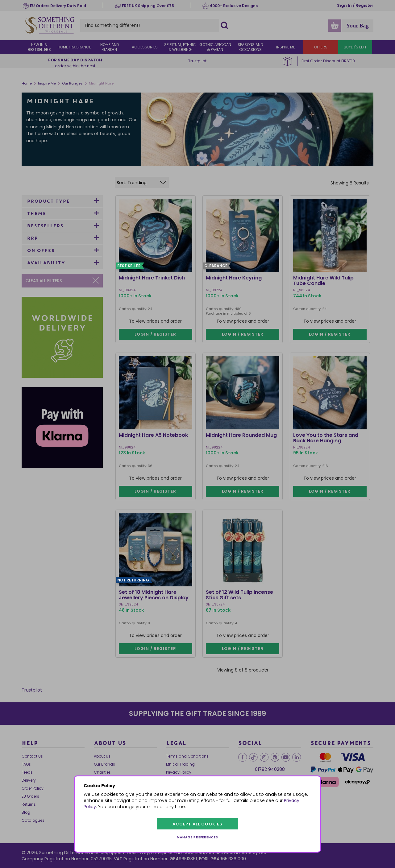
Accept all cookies (197, 824)
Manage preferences (197, 837)
